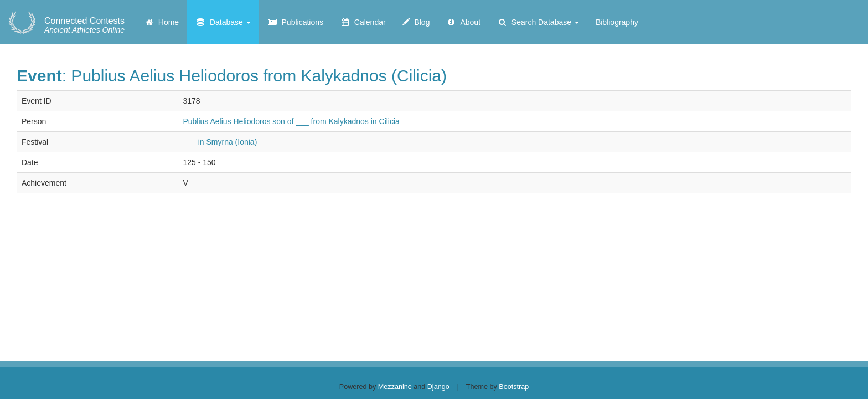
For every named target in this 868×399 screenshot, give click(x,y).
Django (438, 387)
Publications (295, 22)
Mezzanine (395, 387)
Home (161, 22)
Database (223, 22)
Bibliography (617, 22)
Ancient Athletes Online (84, 25)
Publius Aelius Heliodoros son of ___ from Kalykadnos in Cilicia (291, 121)
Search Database (538, 22)
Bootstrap (514, 387)
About (463, 22)
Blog (416, 22)
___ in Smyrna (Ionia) (220, 142)
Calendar (363, 22)
